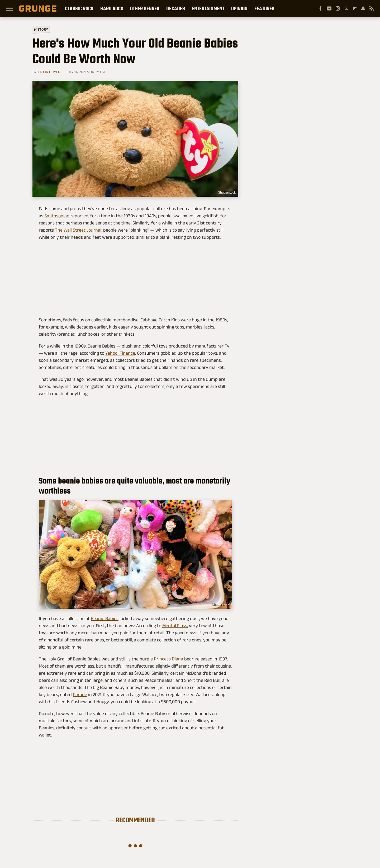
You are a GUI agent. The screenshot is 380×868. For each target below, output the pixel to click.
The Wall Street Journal (78, 230)
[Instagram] (338, 8)
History (41, 29)
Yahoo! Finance (120, 353)
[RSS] (372, 8)
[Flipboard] (355, 8)
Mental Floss (175, 626)
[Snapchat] (363, 8)
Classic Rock (79, 8)
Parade (80, 695)
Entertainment (208, 8)
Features (264, 8)
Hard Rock (112, 8)
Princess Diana (168, 659)
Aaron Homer (49, 72)
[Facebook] (320, 8)
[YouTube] (329, 8)
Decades (176, 8)
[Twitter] (346, 8)
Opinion (239, 8)
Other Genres (145, 8)
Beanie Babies (105, 618)
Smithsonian (57, 216)
